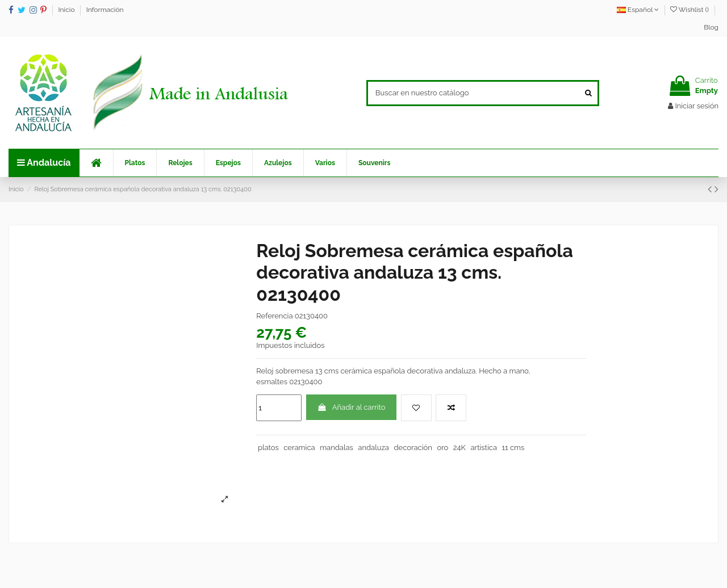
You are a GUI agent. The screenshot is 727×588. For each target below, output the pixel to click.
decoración (413, 448)
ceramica (299, 448)
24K (459, 448)
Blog (711, 27)
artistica (484, 448)
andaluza (373, 448)
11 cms (513, 448)
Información (105, 10)
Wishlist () (690, 10)
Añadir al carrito (352, 407)
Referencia (274, 316)
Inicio (68, 10)
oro (442, 448)
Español (638, 10)
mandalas (337, 448)
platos (268, 448)
